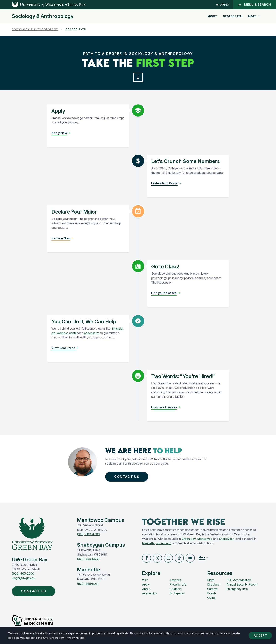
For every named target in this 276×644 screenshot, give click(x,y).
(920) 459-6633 (88, 561)
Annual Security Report (242, 586)
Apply (222, 5)
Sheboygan (227, 541)
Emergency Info (237, 591)
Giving (211, 600)
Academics (149, 595)
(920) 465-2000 (23, 575)
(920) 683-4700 (88, 536)
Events (212, 595)
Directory (213, 586)
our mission (164, 545)
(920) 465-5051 (88, 586)
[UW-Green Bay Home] (43, 5)
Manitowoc (205, 541)
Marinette (148, 545)
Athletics (175, 582)
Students (176, 591)
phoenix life (92, 334)
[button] (138, 78)
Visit (145, 582)
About (212, 16)
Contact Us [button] (128, 478)
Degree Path (233, 16)
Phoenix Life (178, 586)
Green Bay (189, 541)
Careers (212, 591)
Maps (211, 582)
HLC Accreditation (239, 582)
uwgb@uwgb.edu (24, 580)
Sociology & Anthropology (43, 16)
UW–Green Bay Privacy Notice (64, 638)
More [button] (254, 16)
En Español (177, 595)
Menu (254, 5)
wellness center (67, 334)
